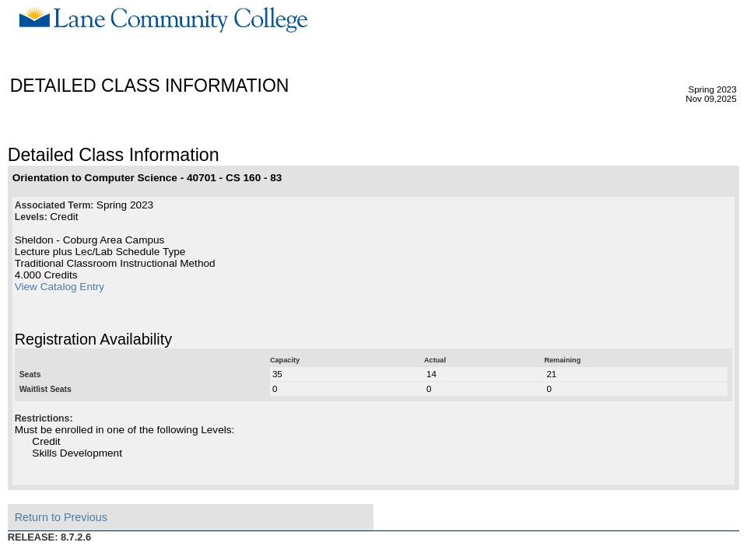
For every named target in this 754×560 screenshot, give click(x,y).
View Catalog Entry (60, 287)
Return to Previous (61, 517)
